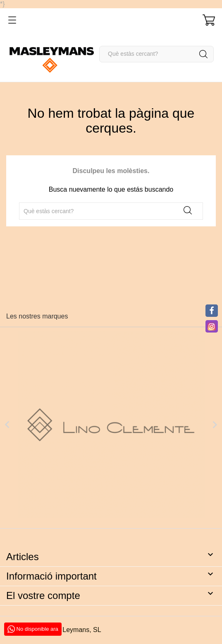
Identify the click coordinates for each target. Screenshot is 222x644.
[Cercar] (156, 54)
